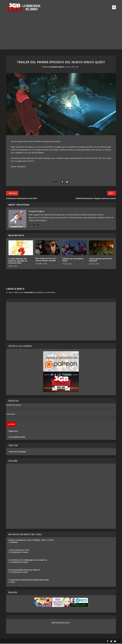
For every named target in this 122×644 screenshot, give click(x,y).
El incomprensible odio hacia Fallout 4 (24, 570)
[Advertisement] (61, 33)
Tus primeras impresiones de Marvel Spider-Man (29, 580)
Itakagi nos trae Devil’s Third (73, 260)
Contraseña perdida (17, 437)
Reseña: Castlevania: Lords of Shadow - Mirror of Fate (31, 540)
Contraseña (11, 414)
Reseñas (14, 542)
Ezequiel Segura (57, 67)
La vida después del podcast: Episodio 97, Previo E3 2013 (18, 261)
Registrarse (13, 431)
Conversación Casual (19, 552)
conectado (28, 293)
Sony (13, 582)
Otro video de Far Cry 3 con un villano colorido (46, 260)
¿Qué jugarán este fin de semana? (100, 260)
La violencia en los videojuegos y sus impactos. (28, 560)
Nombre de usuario (14, 405)
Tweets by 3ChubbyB (17, 452)
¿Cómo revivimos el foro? (19, 550)
